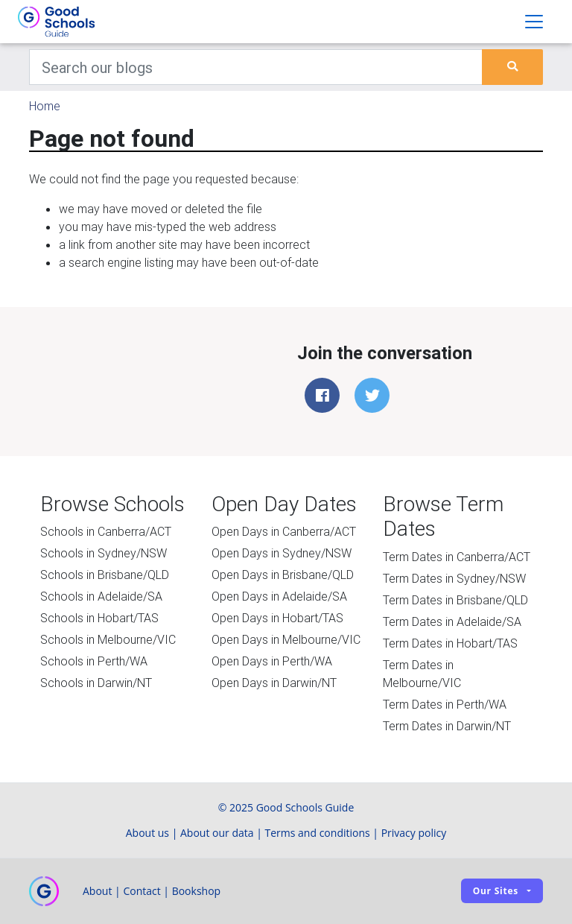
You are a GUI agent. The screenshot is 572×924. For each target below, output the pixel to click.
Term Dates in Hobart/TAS (450, 643)
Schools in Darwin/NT (96, 683)
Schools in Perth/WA (94, 661)
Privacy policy (414, 833)
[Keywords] (256, 67)
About (97, 891)
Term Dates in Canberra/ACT (457, 557)
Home (45, 106)
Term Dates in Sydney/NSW (454, 578)
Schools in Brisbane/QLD (105, 575)
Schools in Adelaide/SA (101, 596)
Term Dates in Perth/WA (445, 704)
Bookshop (197, 891)
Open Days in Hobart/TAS (277, 618)
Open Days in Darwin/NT (274, 683)
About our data (217, 833)
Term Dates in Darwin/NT (447, 726)
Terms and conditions (318, 833)
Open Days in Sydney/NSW (282, 553)
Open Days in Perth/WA (272, 661)
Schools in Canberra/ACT (106, 531)
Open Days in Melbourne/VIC (286, 639)
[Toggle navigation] (534, 22)
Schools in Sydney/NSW (104, 553)
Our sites (496, 891)
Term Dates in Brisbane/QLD (455, 600)
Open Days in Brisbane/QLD (283, 575)
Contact (142, 891)
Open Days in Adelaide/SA (279, 596)
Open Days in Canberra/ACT (284, 531)
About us (147, 833)
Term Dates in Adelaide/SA (452, 621)
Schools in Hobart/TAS (99, 618)
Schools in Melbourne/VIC (108, 639)
